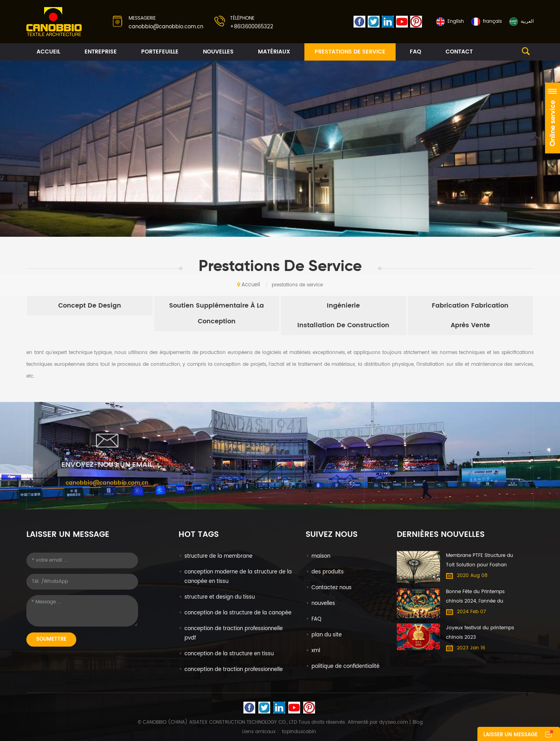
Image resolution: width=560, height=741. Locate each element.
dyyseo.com (393, 722)
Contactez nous (332, 588)
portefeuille (160, 52)
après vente (470, 325)
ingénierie (343, 306)
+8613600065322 (252, 27)
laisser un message (510, 735)
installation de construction (343, 325)
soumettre (51, 639)
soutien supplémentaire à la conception (216, 313)
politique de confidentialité (345, 666)
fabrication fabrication (470, 306)
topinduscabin (299, 732)
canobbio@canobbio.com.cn (166, 27)
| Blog (415, 722)
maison (321, 556)
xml (316, 651)
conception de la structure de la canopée (238, 613)
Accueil (48, 52)
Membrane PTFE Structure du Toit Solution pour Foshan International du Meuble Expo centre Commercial (480, 561)
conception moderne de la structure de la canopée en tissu (238, 577)
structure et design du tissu (220, 597)
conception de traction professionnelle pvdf (234, 633)
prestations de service (350, 52)
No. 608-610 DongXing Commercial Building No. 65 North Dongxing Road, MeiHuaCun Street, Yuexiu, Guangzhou (280, 519)
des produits (328, 572)
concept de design (90, 306)
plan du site (327, 635)
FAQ (415, 52)
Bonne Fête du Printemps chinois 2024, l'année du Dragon (475, 597)
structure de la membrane (218, 556)
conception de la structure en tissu (229, 654)
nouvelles (218, 52)
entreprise (101, 52)
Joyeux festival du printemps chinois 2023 (480, 633)
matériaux (274, 52)
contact (459, 52)
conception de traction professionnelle (234, 670)
